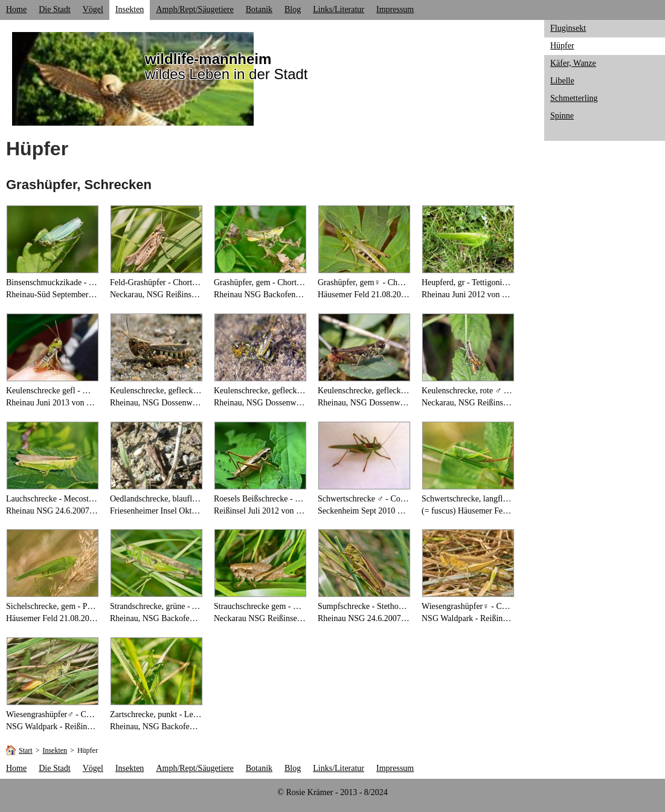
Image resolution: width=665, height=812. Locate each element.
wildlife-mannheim (208, 59)
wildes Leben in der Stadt (226, 74)
